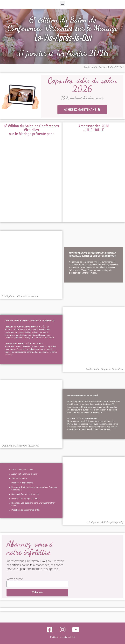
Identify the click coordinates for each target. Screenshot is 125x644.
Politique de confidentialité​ (62, 637)
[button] (63, 4)
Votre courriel (15, 579)
